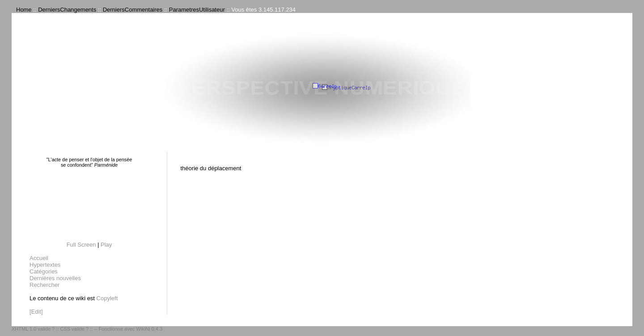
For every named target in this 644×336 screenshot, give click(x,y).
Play (106, 245)
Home (24, 10)
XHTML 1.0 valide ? (33, 329)
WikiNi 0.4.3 (149, 329)
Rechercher (44, 285)
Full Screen (81, 245)
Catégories (44, 271)
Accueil (39, 258)
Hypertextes (45, 265)
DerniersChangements (67, 10)
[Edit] (36, 312)
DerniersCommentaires (133, 10)
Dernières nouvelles (55, 278)
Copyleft (107, 298)
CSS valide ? (74, 329)
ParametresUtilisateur (197, 10)
